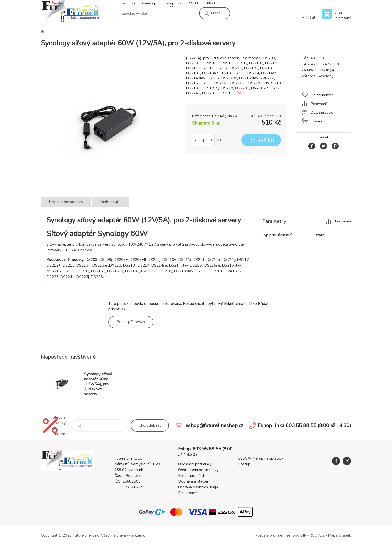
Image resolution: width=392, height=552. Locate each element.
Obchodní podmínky (195, 464)
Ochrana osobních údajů (198, 487)
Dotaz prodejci (322, 113)
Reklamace (188, 493)
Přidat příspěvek (131, 322)
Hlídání (316, 121)
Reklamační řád (191, 476)
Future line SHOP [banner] (71, 12)
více (238, 93)
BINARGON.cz (312, 535)
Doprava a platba (193, 481)
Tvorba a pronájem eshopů (277, 535)
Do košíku (261, 140)
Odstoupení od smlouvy (198, 470)
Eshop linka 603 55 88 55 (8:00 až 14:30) (190, 4)
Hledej (216, 13)
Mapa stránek (339, 535)
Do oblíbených (322, 95)
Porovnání (319, 104)
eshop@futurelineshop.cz (141, 3)
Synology (326, 76)
